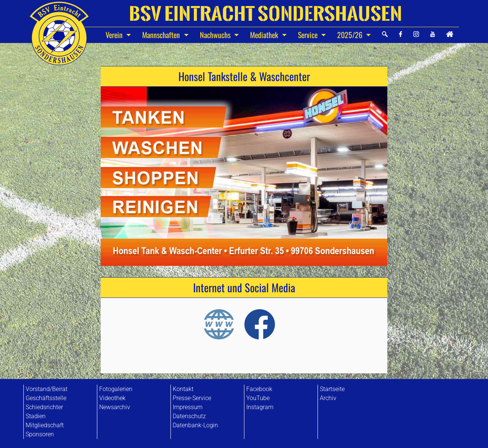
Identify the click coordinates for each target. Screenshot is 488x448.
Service (309, 35)
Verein (115, 35)
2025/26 (351, 35)
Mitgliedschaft (45, 425)
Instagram (260, 407)
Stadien (36, 416)
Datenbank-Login (195, 425)
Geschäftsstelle (46, 398)
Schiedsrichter (44, 407)
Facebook (259, 389)
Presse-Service (192, 398)
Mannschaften (162, 35)
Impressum (188, 407)
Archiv (328, 398)
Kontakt (183, 389)
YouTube (258, 398)
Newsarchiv (115, 407)
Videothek (112, 398)
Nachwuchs (216, 35)
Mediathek (265, 35)
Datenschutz (189, 416)
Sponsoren (40, 434)
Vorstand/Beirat (47, 389)
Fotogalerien (116, 389)
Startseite (332, 389)
